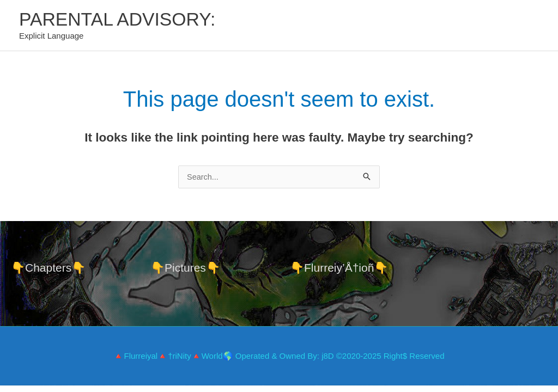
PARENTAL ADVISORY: (121, 19)
